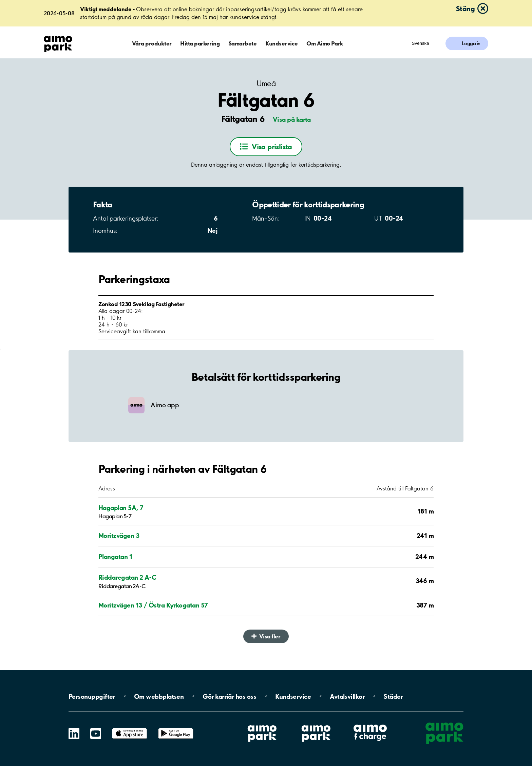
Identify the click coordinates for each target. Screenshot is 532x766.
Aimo (370, 723)
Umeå (266, 84)
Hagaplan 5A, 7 (121, 508)
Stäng (465, 8)
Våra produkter (152, 43)
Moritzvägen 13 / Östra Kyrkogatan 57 (153, 605)
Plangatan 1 (115, 557)
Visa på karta (292, 119)
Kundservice (282, 43)
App (130, 728)
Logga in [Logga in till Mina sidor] (471, 43)
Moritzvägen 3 (119, 536)
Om (159, 696)
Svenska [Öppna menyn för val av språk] (421, 43)
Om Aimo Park (325, 43)
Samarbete (243, 43)
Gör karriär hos (229, 696)
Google (176, 728)
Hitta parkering (200, 43)
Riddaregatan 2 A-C (127, 577)
